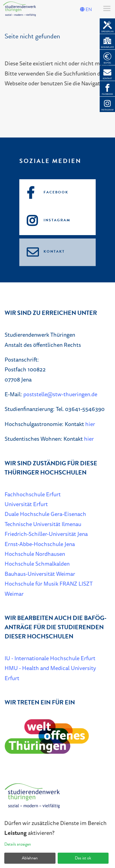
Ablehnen (30, 858)
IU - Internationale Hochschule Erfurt (50, 658)
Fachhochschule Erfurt (33, 494)
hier (90, 424)
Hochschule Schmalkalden (37, 564)
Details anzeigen (18, 844)
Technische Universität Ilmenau (43, 524)
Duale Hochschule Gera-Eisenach (45, 514)
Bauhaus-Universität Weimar (40, 574)
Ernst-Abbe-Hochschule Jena (40, 544)
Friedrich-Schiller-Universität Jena (46, 534)
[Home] (32, 798)
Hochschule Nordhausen (35, 554)
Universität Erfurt (26, 504)
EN (86, 10)
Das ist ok (83, 858)
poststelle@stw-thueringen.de (60, 394)
